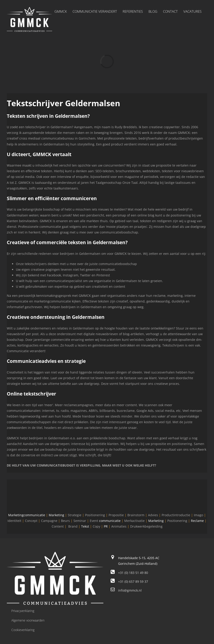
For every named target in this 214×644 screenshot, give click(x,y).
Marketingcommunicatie (27, 515)
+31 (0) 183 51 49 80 (133, 573)
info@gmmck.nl (130, 590)
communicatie (110, 521)
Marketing (56, 515)
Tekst (85, 526)
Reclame (197, 521)
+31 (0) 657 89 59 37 (133, 581)
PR (106, 526)
